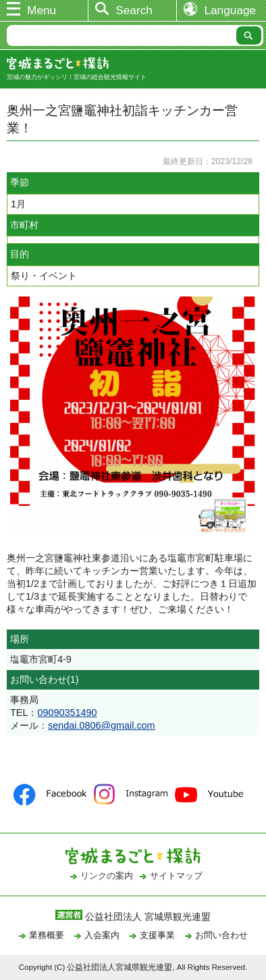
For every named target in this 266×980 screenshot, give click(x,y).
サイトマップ (176, 876)
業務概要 (47, 935)
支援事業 (157, 935)
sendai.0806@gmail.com (102, 725)
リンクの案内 (107, 876)
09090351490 (67, 713)
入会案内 (102, 935)
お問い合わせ (221, 935)
